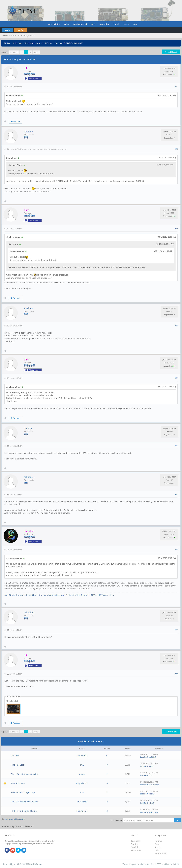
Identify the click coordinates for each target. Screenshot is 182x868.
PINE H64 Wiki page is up (23, 792)
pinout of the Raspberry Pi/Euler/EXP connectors (91, 595)
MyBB (16, 864)
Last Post (144, 757)
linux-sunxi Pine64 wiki (27, 595)
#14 (176, 326)
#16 (176, 446)
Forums (158, 841)
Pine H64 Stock (18, 765)
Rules (66, 24)
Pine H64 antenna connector (24, 774)
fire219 (175, 864)
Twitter (135, 844)
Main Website (54, 24)
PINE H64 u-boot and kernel (24, 811)
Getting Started (80, 24)
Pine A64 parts (18, 783)
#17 (176, 494)
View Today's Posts (26, 36)
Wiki (93, 24)
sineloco (28, 132)
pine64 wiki (10, 595)
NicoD (151, 803)
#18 (176, 549)
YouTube (135, 847)
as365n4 (152, 757)
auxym (82, 774)
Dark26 (28, 428)
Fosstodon (136, 850)
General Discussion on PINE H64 (38, 43)
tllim (151, 775)
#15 (176, 378)
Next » (36, 52)
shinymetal (82, 811)
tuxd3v (152, 794)
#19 (176, 630)
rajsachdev (82, 756)
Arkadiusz (29, 477)
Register (20, 30)
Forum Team (161, 853)
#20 (176, 674)
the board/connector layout (52, 595)
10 (107, 756)
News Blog (104, 24)
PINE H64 (17, 43)
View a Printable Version (14, 819)
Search (126, 24)
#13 (176, 228)
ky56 (82, 765)
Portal (116, 24)
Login (7, 30)
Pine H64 (15, 756)
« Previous (14, 52)
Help (135, 24)
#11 (176, 86)
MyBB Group (36, 864)
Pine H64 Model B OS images (25, 802)
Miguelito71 (82, 783)
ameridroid (82, 802)
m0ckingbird (145, 864)
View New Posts (9, 36)
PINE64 (7, 43)
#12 (176, 149)
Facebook (136, 841)
